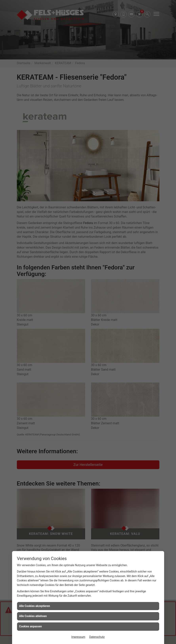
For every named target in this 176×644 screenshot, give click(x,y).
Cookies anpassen (31, 626)
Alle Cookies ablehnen (33, 616)
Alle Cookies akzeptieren (35, 606)
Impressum (78, 637)
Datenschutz (97, 637)
